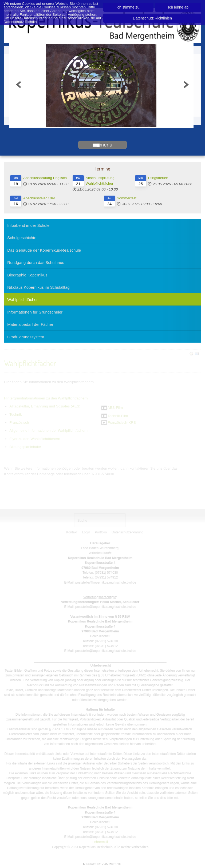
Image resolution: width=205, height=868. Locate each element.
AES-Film (112, 407)
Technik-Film (115, 415)
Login (87, 532)
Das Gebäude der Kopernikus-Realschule (44, 250)
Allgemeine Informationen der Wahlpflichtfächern (48, 430)
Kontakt (73, 532)
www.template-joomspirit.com (102, 864)
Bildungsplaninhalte (25, 446)
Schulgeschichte (22, 238)
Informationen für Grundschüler (35, 312)
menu (102, 145)
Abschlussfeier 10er (39, 198)
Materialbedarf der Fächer (30, 324)
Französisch (19, 422)
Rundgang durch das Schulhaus (36, 262)
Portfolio (102, 532)
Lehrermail (99, 842)
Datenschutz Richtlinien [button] (152, 18)
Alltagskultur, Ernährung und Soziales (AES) (45, 406)
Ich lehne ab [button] (178, 7)
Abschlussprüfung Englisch (45, 178)
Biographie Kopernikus (27, 275)
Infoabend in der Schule (28, 225)
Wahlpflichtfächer (22, 300)
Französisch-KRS (119, 422)
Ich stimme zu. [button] (128, 7)
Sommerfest (127, 198)
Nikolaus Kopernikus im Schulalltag (38, 287)
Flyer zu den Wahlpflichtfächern (35, 438)
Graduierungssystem (26, 337)
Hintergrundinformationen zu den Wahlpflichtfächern (46, 398)
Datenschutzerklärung (128, 532)
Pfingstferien (158, 178)
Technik (15, 414)
